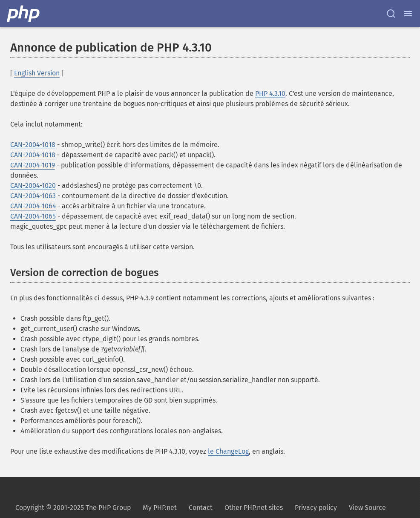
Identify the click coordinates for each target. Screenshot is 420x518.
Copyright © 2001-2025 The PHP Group (73, 508)
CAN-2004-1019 (33, 165)
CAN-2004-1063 (33, 196)
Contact (201, 508)
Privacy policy (316, 508)
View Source (367, 508)
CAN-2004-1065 (33, 216)
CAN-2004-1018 (33, 145)
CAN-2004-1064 (33, 206)
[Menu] (408, 14)
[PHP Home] (24, 14)
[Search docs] (391, 14)
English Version (37, 73)
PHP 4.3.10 (270, 94)
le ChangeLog (228, 451)
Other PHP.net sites (254, 508)
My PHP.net (160, 508)
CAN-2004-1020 (33, 186)
